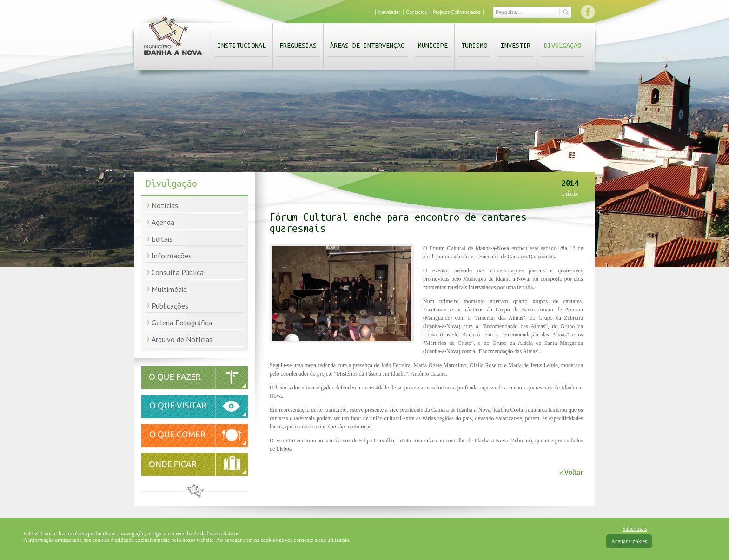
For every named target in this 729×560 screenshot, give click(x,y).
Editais (162, 239)
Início (570, 194)
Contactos (416, 12)
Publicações (170, 306)
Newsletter (389, 12)
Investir (516, 46)
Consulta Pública (178, 272)
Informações (172, 256)
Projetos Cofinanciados (457, 12)
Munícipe (433, 46)
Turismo (474, 46)
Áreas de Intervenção (367, 46)
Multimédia (169, 289)
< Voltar (571, 472)
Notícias (165, 205)
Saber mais (635, 529)
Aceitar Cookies (629, 541)
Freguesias (298, 46)
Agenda (163, 222)
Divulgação (563, 46)
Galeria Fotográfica (182, 323)
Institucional (242, 46)
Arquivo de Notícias (182, 339)
